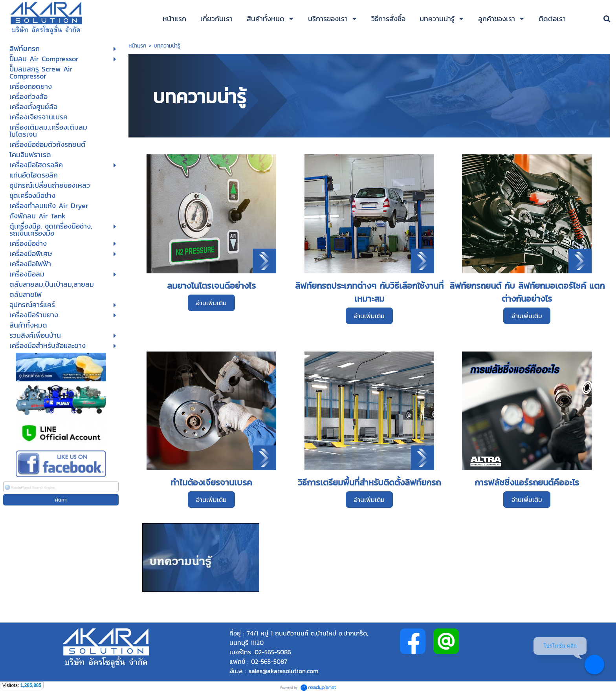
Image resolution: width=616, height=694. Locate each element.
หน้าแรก (138, 46)
